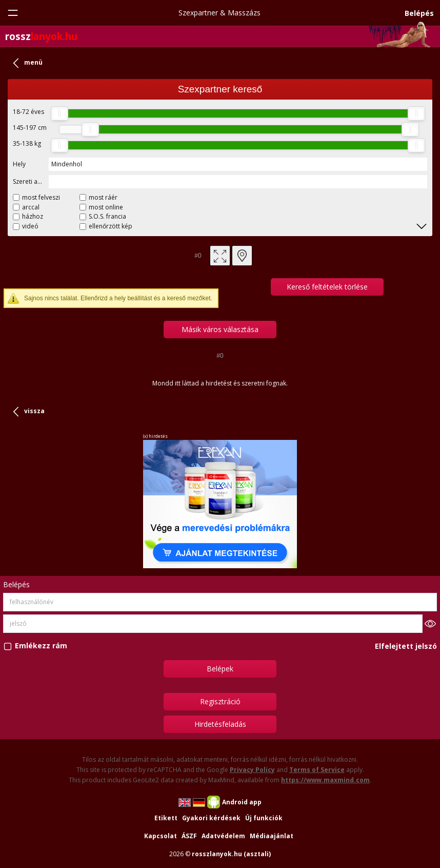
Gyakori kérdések (211, 818)
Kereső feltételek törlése (327, 287)
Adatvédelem (223, 836)
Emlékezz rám (41, 646)
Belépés (419, 13)
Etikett (166, 818)
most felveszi (41, 197)
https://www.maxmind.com (325, 780)
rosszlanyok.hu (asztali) (231, 854)
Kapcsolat (161, 836)
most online (106, 207)
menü (33, 62)
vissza (34, 411)
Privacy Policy (252, 770)
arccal (31, 207)
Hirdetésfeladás (220, 724)
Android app (242, 802)
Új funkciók (264, 818)
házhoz (33, 216)
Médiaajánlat (272, 836)
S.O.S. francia (107, 216)
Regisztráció (220, 701)
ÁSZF (189, 836)
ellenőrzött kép (111, 226)
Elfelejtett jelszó (406, 646)
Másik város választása (220, 329)
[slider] (59, 113)
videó (30, 226)
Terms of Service (317, 770)
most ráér (103, 197)
